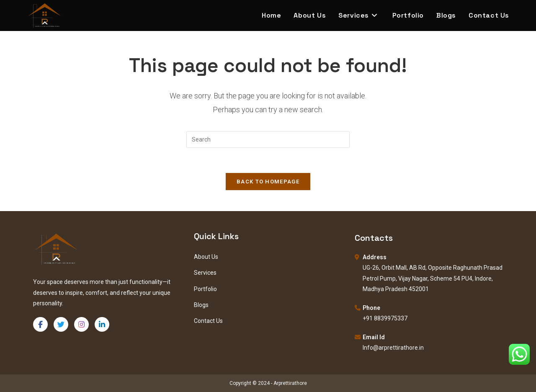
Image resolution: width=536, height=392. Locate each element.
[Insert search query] (268, 139)
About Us (206, 257)
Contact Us (208, 321)
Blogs (201, 305)
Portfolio (205, 289)
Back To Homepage (268, 182)
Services (205, 273)
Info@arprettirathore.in (393, 348)
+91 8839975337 (385, 318)
